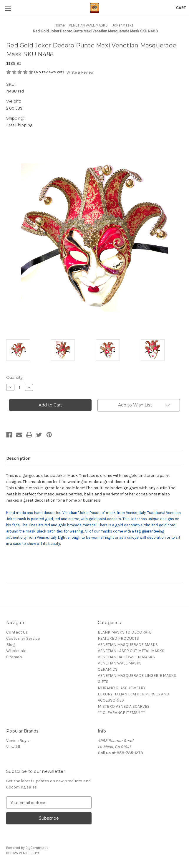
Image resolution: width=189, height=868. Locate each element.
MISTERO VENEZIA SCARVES (124, 706)
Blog (10, 645)
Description (18, 458)
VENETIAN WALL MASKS (120, 663)
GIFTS (103, 682)
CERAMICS (108, 669)
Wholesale (16, 651)
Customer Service (23, 638)
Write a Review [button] (80, 72)
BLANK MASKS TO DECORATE (125, 632)
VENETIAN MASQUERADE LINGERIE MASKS (137, 676)
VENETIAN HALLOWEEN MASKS (126, 657)
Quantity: (15, 377)
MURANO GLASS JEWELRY (122, 688)
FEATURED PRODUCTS (118, 638)
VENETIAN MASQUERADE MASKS (128, 645)
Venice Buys (18, 741)
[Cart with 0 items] (181, 8)
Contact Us (17, 632)
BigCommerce (37, 848)
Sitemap (14, 657)
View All (13, 747)
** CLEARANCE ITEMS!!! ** (121, 713)
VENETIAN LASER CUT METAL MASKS (131, 651)
